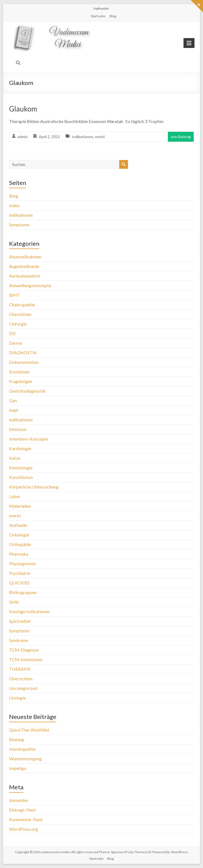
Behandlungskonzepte (30, 285)
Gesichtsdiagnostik (27, 391)
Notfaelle (18, 525)
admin (23, 137)
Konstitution (21, 477)
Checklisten (20, 314)
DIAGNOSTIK (23, 352)
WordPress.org (23, 829)
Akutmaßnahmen (25, 257)
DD (12, 333)
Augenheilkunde (24, 266)
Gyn (13, 400)
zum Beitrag (181, 137)
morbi (100, 137)
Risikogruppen (23, 592)
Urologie (17, 698)
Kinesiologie (21, 468)
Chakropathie (22, 305)
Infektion (18, 429)
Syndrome (19, 640)
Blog (113, 16)
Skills (14, 602)
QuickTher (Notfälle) (29, 730)
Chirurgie (18, 324)
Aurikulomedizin (25, 276)
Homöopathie (22, 749)
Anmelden (19, 800)
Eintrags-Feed (22, 810)
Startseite (98, 16)
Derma (16, 343)
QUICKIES (19, 583)
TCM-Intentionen (26, 659)
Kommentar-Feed (26, 819)
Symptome (19, 225)
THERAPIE (20, 669)
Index (14, 205)
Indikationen (83, 137)
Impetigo (18, 768)
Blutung (16, 739)
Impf (14, 410)
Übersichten (21, 679)
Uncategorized (23, 688)
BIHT (15, 295)
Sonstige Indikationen (29, 611)
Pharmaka (19, 554)
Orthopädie (20, 544)
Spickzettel (20, 621)
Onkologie (19, 535)
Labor (15, 496)
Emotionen (19, 372)
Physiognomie (22, 563)
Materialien (20, 506)
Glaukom (23, 109)
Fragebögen (21, 381)
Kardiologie (20, 448)
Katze (15, 458)
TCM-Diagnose (24, 650)
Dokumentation (24, 362)
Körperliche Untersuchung (34, 487)
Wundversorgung (25, 759)
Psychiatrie (20, 573)
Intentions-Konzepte (29, 439)
